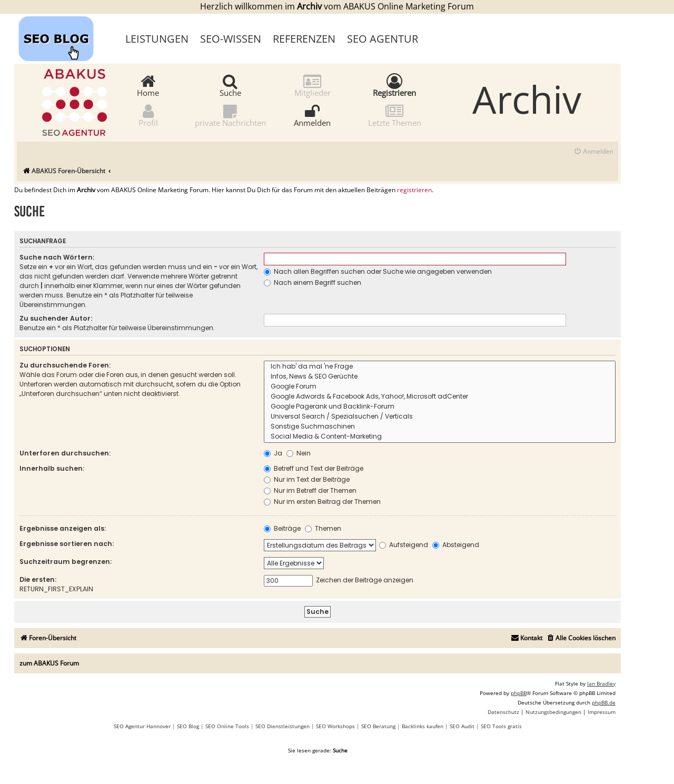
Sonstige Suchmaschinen (440, 427)
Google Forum (440, 387)
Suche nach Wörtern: (57, 257)
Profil (148, 115)
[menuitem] (593, 152)
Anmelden (312, 115)
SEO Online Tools (227, 726)
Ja (273, 453)
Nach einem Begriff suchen (313, 282)
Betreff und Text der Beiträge (314, 468)
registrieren (414, 190)
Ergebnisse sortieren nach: (67, 544)
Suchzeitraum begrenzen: (66, 562)
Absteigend (456, 545)
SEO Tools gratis (501, 726)
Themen (323, 528)
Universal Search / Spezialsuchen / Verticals (440, 417)
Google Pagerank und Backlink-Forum (440, 407)
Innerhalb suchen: (52, 468)
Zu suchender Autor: (56, 318)
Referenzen (304, 39)
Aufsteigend (404, 545)
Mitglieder (313, 85)
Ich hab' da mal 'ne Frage (440, 367)
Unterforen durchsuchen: (65, 453)
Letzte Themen (395, 115)
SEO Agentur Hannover (142, 726)
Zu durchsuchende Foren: (65, 365)
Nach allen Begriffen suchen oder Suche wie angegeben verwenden (378, 271)
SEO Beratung (378, 726)
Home (148, 85)
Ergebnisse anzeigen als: (63, 528)
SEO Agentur (383, 39)
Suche (230, 85)
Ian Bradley (601, 683)
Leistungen (157, 39)
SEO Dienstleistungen (283, 726)
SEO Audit (462, 726)
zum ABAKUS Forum (49, 663)
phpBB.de (604, 702)
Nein (299, 453)
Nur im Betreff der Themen (310, 490)
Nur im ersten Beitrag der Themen (322, 502)
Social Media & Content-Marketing (440, 437)
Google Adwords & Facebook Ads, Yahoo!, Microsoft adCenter (440, 397)
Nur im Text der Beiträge (307, 479)
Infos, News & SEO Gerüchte (440, 377)
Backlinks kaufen (423, 726)
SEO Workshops (335, 726)
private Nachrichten (230, 115)
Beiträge (282, 528)
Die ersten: (38, 579)
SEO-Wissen (231, 39)
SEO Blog (188, 726)
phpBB (519, 693)
